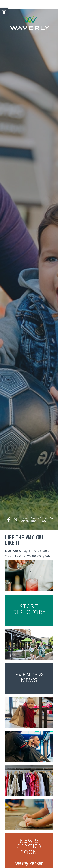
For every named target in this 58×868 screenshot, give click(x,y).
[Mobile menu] (54, 5)
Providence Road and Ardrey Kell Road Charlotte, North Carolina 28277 (38, 519)
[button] (4, 12)
